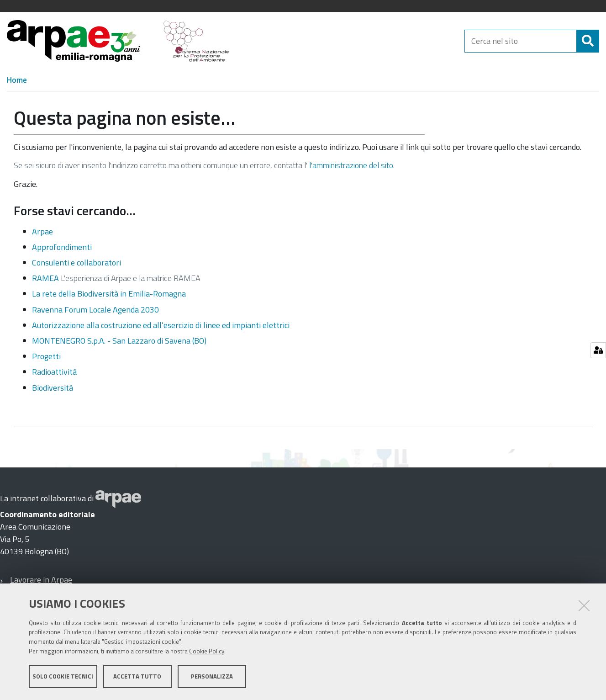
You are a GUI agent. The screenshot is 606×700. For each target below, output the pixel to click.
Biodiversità (53, 388)
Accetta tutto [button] (137, 676)
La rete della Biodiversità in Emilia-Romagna (109, 294)
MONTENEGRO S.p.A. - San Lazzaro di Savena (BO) (119, 341)
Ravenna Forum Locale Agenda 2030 (95, 310)
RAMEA (45, 278)
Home (17, 80)
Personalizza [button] (212, 676)
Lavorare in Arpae (41, 580)
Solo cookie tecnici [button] (63, 676)
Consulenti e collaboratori (76, 262)
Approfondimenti (62, 247)
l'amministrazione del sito (351, 165)
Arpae (42, 231)
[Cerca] (588, 41)
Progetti (46, 356)
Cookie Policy (207, 651)
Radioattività (54, 372)
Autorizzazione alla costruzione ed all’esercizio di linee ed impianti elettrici (161, 325)
